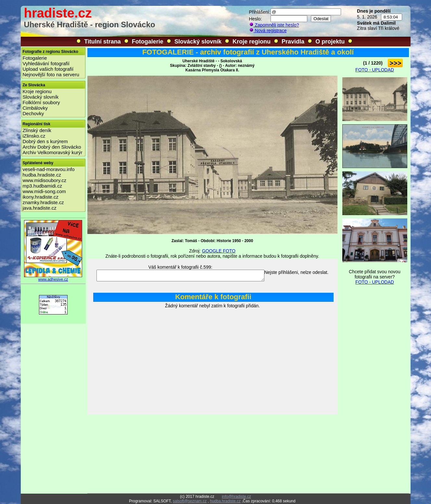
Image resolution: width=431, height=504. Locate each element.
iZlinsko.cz (34, 136)
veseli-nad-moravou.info (49, 169)
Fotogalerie (148, 42)
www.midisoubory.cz (45, 180)
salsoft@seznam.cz (190, 501)
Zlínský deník (37, 130)
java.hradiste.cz (40, 208)
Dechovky (33, 113)
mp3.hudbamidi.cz (43, 186)
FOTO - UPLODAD (375, 70)
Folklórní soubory (41, 102)
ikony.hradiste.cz (41, 197)
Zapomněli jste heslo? (274, 25)
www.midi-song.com (44, 191)
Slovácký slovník (198, 42)
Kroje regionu (252, 42)
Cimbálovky (35, 108)
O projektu (330, 42)
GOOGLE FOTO (219, 251)
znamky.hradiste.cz (43, 202)
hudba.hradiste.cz (42, 175)
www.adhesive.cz (53, 278)
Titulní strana (102, 42)
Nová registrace (268, 31)
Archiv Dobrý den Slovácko (52, 147)
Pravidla (293, 42)
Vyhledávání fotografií (46, 63)
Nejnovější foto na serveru (51, 74)
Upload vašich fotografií (48, 69)
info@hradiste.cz (236, 497)
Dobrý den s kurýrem (45, 141)
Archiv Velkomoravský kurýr (53, 152)
